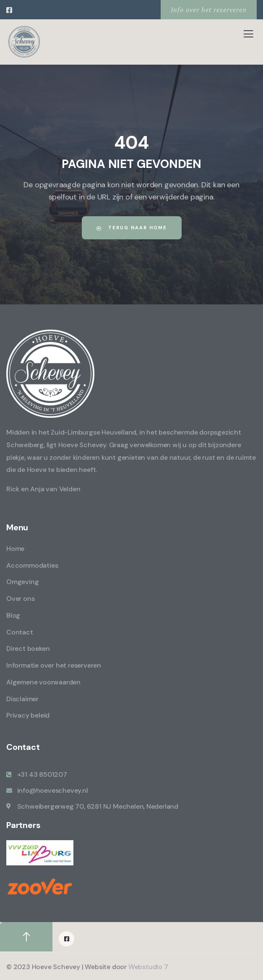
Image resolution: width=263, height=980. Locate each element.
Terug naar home (132, 228)
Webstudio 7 (148, 967)
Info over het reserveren (209, 10)
